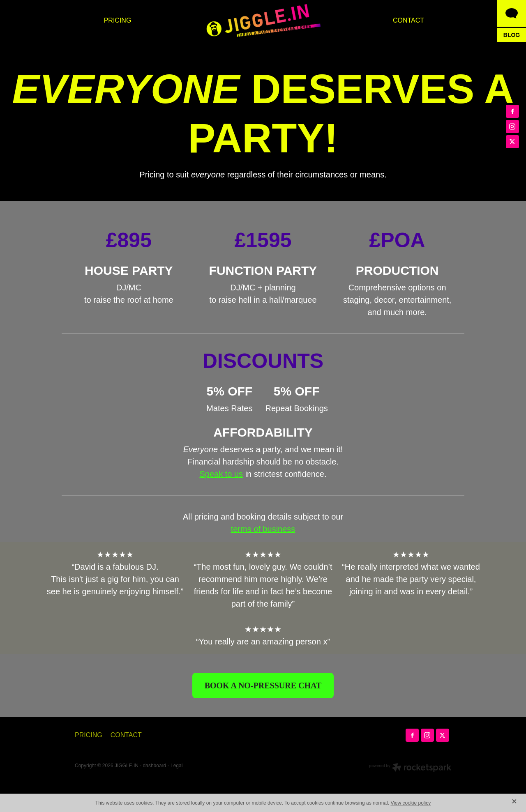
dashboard (155, 766)
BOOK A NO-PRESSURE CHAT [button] (263, 685)
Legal (176, 766)
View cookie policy (411, 803)
